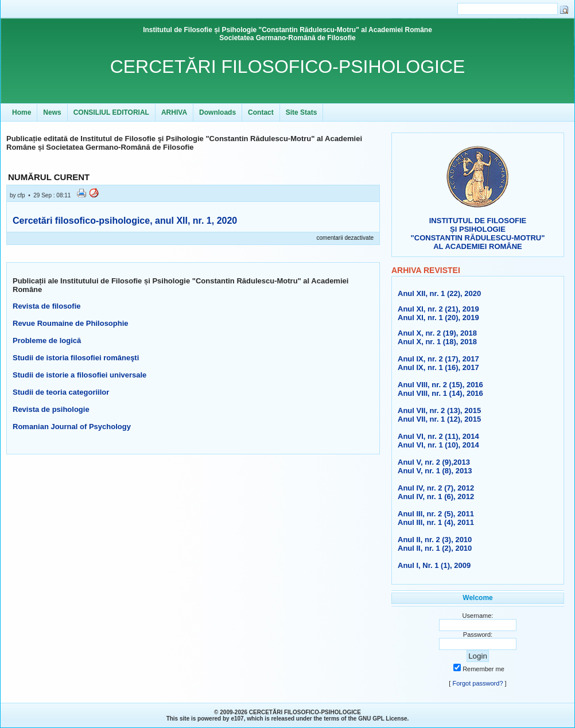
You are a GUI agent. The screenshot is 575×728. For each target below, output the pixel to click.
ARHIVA (174, 112)
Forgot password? (477, 683)
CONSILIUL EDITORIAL (111, 112)
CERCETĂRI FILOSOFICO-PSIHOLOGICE (288, 67)
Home (22, 112)
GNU (364, 719)
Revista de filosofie (46, 306)
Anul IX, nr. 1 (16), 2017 (438, 367)
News (52, 112)
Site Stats (302, 112)
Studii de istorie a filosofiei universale (79, 375)
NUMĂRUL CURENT (49, 177)
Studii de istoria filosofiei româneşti (76, 358)
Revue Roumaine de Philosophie (71, 323)
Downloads (217, 112)
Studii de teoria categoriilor (61, 392)
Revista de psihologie (51, 409)
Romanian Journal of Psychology (72, 427)
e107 (237, 719)
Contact (261, 112)
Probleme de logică (47, 340)
